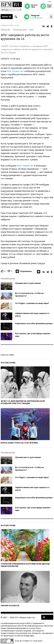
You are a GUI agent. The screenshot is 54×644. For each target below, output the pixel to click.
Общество (5, 29)
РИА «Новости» (15, 71)
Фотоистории (8, 363)
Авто (32, 29)
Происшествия (20, 29)
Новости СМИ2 (7, 355)
